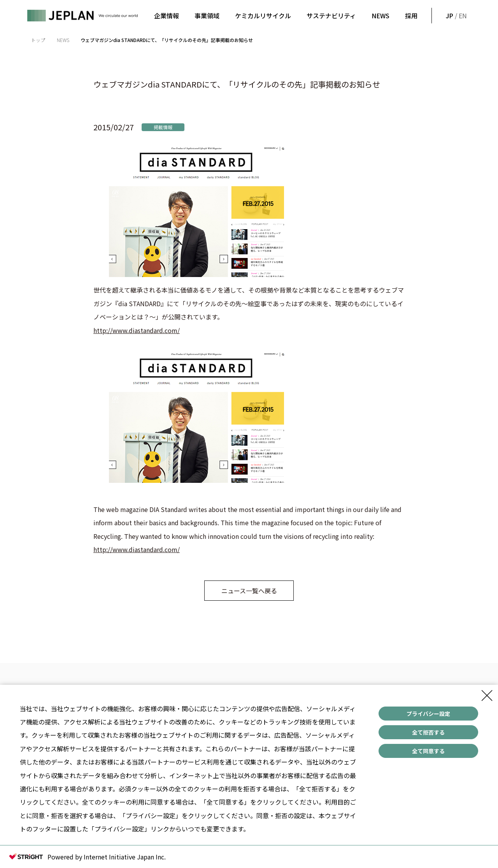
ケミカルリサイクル (263, 16)
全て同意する (428, 751)
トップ (38, 40)
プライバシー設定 (428, 714)
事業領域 (207, 16)
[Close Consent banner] (487, 696)
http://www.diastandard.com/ (137, 330)
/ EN (456, 16)
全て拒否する (428, 732)
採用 (411, 16)
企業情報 (167, 16)
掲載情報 (163, 127)
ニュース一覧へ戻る (249, 591)
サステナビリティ (331, 16)
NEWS (381, 16)
